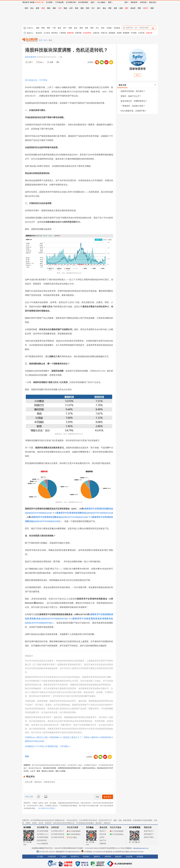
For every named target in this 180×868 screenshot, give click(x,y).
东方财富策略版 (43, 837)
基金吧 (133, 8)
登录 (27, 797)
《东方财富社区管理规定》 (47, 808)
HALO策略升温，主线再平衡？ (134, 111)
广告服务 (63, 857)
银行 (99, 8)
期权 (54, 8)
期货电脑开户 (149, 834)
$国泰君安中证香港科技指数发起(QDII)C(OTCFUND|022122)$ (59, 517)
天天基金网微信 (117, 834)
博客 (139, 8)
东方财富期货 (135, 827)
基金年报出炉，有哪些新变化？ (134, 101)
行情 (60, 8)
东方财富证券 (71, 2)
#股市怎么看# (42, 737)
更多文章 (122, 85)
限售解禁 (126, 33)
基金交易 (103, 834)
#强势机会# (30, 737)
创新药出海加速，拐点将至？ (133, 91)
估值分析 (149, 33)
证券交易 (143, 2)
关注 (138, 75)
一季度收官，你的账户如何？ (133, 106)
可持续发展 (52, 857)
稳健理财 (103, 844)
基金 (104, 8)
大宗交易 (141, 33)
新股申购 (70, 33)
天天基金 (90, 827)
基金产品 (103, 840)
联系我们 (86, 857)
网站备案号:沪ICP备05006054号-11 (69, 852)
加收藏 (32, 2)
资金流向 (39, 33)
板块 (59, 28)
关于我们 (40, 857)
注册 (31, 797)
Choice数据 (101, 2)
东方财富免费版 (43, 831)
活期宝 (102, 837)
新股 (43, 8)
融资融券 (112, 33)
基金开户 (103, 831)
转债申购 (78, 33)
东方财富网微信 (74, 834)
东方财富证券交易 (58, 837)
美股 (77, 8)
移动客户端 (39, 2)
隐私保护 (118, 857)
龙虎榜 (119, 33)
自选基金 (117, 28)
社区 (45, 40)
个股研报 (63, 33)
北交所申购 (87, 33)
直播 (121, 8)
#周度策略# (54, 737)
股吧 (127, 8)
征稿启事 (129, 857)
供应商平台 (75, 857)
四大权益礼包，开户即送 (36, 80)
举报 (27, 756)
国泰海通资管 (31, 57)
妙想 (92, 2)
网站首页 (26, 2)
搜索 (152, 8)
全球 (71, 8)
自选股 (109, 28)
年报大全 (104, 33)
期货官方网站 (149, 837)
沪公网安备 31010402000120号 (93, 852)
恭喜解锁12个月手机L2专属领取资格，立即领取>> (48, 746)
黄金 (103, 28)
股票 (38, 8)
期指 (49, 8)
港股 (82, 8)
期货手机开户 (149, 831)
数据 (65, 8)
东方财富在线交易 (58, 834)
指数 (38, 28)
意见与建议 (72, 837)
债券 (115, 8)
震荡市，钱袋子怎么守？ (131, 96)
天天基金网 (59, 2)
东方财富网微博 (74, 831)
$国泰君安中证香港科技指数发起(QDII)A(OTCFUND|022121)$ (84, 513)
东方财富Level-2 (43, 834)
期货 (88, 8)
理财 (110, 8)
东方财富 (27, 827)
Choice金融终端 (42, 844)
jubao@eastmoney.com (141, 848)
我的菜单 (134, 2)
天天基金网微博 (117, 831)
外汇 (93, 8)
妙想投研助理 (42, 840)
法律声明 (108, 857)
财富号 (146, 8)
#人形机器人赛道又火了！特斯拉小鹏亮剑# (79, 737)
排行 (65, 28)
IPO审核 (134, 33)
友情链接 (140, 857)
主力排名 (47, 33)
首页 (41, 40)
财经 (26, 8)
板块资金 (55, 33)
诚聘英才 (97, 857)
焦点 (32, 8)
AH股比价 (96, 33)
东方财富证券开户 (58, 831)
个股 (54, 28)
